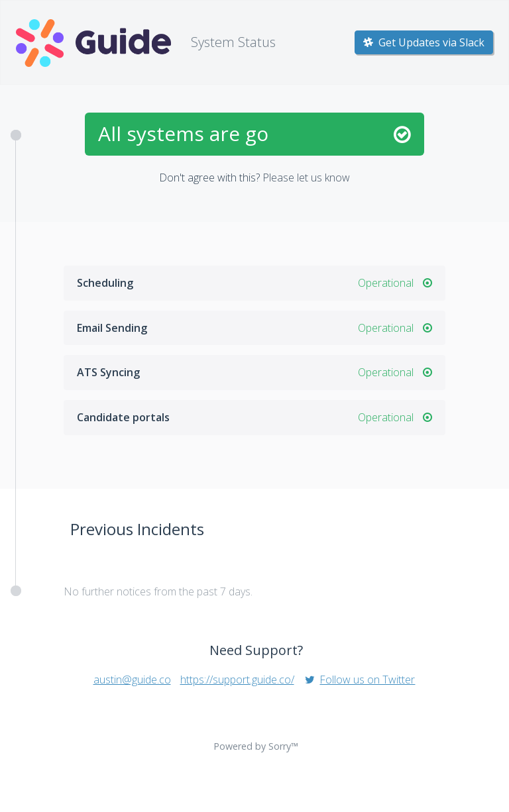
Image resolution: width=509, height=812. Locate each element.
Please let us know (306, 178)
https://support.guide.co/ (237, 680)
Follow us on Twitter (360, 680)
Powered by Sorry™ (256, 746)
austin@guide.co (132, 680)
